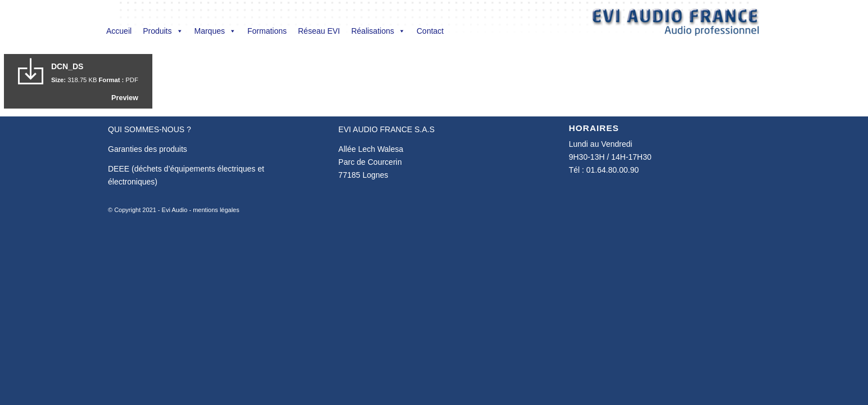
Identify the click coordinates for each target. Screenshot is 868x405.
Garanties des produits (148, 149)
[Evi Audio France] (676, 25)
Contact (430, 31)
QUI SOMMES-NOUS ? (150, 129)
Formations (267, 31)
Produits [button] (163, 31)
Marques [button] (215, 31)
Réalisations (378, 31)
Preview (125, 98)
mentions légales (216, 210)
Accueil (119, 31)
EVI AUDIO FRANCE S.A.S (386, 129)
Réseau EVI (319, 31)
